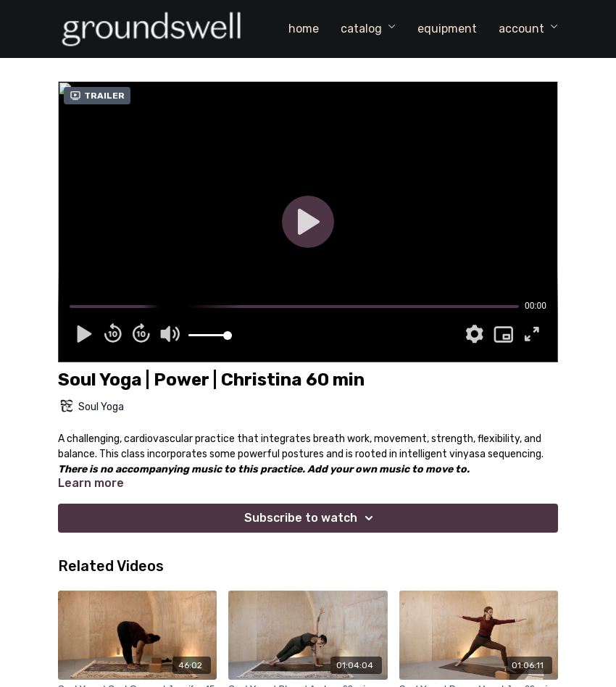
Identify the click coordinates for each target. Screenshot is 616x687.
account (528, 29)
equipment (447, 29)
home (304, 29)
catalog (368, 29)
